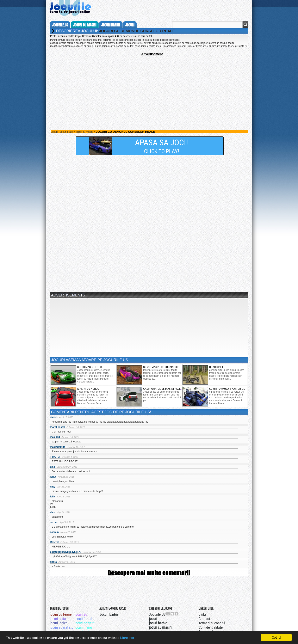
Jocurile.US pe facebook (176, 614)
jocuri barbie (111, 25)
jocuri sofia (58, 619)
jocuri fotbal (83, 619)
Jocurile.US (157, 614)
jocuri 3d (81, 614)
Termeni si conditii (212, 623)
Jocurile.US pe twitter (172, 614)
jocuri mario (83, 627)
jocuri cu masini (85, 25)
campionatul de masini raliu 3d (164, 389)
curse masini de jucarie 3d (161, 367)
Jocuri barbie (109, 614)
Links (203, 614)
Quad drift (216, 367)
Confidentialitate (211, 627)
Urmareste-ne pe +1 (168, 614)
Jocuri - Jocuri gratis (62, 132)
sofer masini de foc (90, 367)
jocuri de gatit (85, 623)
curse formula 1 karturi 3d (227, 389)
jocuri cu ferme (61, 614)
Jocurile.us (60, 25)
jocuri (130, 25)
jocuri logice (59, 623)
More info (127, 638)
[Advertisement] (149, 85)
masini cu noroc (88, 389)
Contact (204, 619)
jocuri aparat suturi (62, 627)
